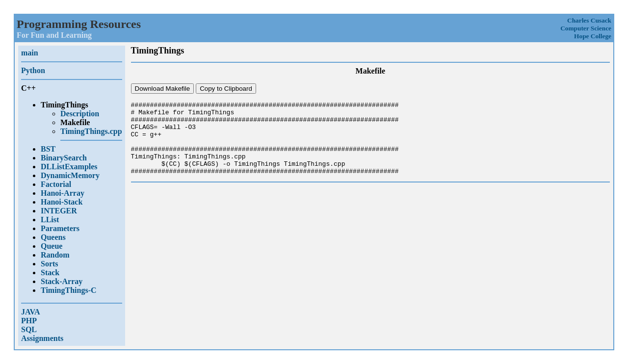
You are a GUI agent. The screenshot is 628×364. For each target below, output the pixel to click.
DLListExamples (69, 167)
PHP (29, 321)
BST (48, 149)
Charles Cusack (589, 20)
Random (55, 255)
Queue (52, 246)
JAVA (31, 312)
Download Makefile (163, 89)
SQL (29, 329)
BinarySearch (64, 158)
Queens (53, 237)
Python (33, 70)
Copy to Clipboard (226, 89)
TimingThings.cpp (91, 131)
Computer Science (586, 28)
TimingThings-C (69, 290)
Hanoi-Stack (62, 202)
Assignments (42, 338)
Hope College (593, 36)
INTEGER (59, 211)
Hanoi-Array (63, 193)
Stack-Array (62, 281)
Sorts (50, 264)
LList (50, 220)
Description (80, 114)
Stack (50, 273)
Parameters (60, 228)
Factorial (56, 184)
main (30, 53)
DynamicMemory (70, 175)
